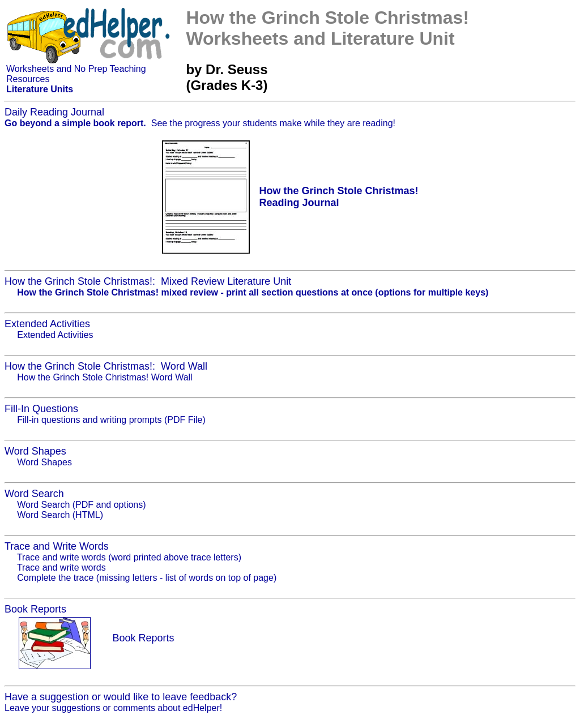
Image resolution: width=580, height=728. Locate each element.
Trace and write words (61, 568)
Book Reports (143, 638)
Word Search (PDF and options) (81, 505)
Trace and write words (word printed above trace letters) (129, 557)
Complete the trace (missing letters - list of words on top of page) (147, 578)
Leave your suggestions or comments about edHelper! (113, 708)
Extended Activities (55, 335)
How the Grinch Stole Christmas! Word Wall (105, 377)
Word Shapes (44, 462)
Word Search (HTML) (60, 515)
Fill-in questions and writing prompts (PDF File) (111, 420)
